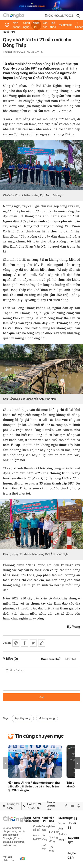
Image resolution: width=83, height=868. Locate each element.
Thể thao (53, 25)
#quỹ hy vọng (23, 718)
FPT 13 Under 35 (72, 823)
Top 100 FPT (73, 840)
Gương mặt (45, 828)
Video (62, 823)
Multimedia (66, 25)
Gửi (41, 697)
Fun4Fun (54, 832)
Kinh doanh (16, 25)
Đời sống (44, 837)
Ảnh (61, 829)
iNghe (72, 853)
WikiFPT (63, 840)
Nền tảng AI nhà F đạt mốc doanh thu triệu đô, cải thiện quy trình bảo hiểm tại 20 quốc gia (34, 786)
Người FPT (36, 25)
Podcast (63, 834)
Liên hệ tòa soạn (11, 806)
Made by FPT (37, 837)
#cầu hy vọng (47, 718)
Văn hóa (45, 25)
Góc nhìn (44, 847)
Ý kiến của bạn (41, 679)
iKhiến (53, 826)
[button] (78, 763)
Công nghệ (26, 25)
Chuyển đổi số (37, 828)
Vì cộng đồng (53, 839)
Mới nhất (71, 659)
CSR (71, 858)
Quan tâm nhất (51, 659)
